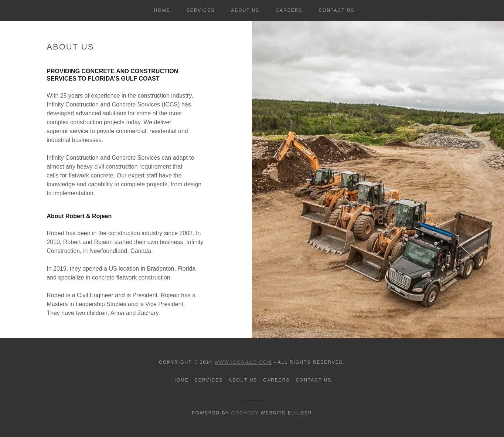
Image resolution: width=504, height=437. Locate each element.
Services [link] (201, 10)
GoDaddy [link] (245, 413)
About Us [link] (245, 10)
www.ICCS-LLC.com (243, 362)
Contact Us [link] (336, 10)
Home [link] (162, 10)
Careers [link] (289, 10)
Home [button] (181, 380)
